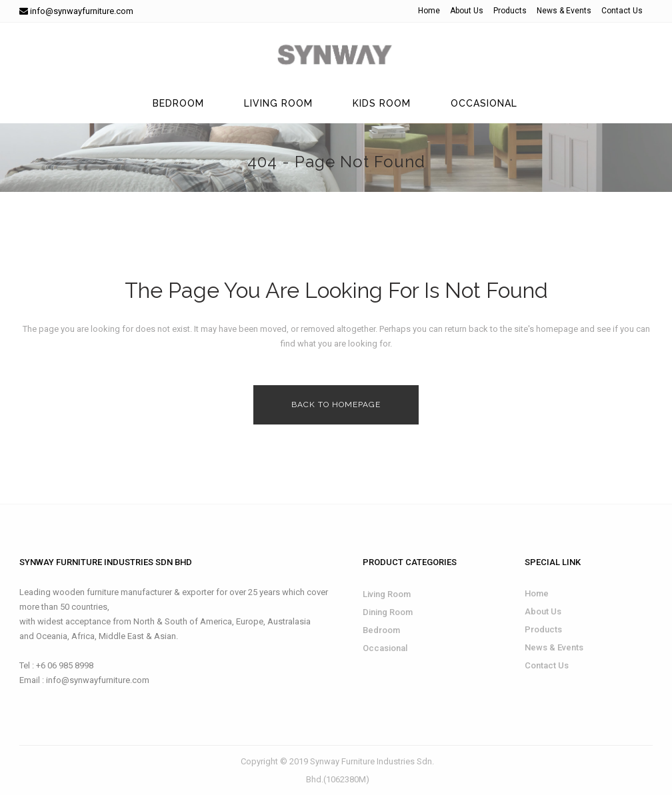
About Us (467, 11)
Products (510, 11)
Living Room (387, 594)
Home (429, 11)
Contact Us (622, 11)
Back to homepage (336, 404)
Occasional (385, 648)
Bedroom (381, 630)
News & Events (564, 11)
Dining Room (388, 612)
